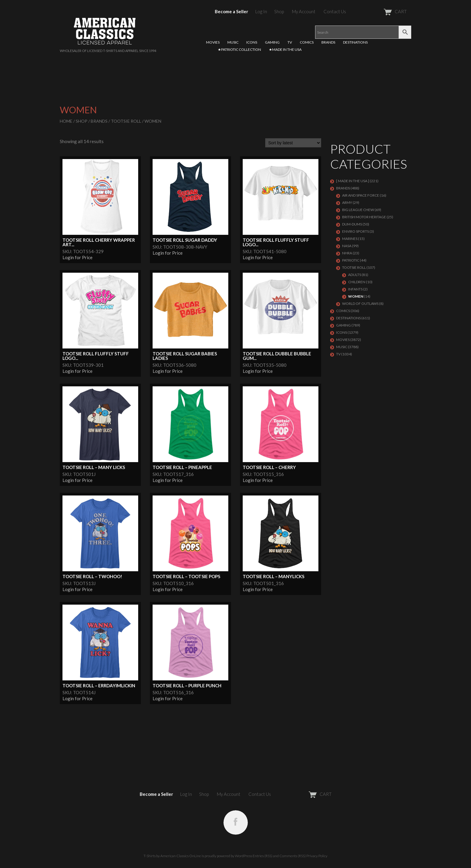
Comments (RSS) (293, 856)
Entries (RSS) (263, 856)
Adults (355, 275)
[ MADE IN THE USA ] (353, 181)
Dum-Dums (352, 224)
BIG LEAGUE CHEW (358, 210)
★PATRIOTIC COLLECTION (239, 49)
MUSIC (233, 42)
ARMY (347, 202)
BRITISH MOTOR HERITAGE (364, 217)
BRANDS (328, 42)
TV (290, 42)
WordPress (243, 856)
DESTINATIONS (355, 42)
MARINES (350, 239)
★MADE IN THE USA (285, 49)
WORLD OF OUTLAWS (360, 304)
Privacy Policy (317, 856)
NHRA (347, 253)
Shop (279, 11)
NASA (347, 246)
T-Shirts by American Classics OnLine (172, 856)
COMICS (307, 42)
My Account (304, 11)
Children (357, 282)
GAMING (272, 42)
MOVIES (213, 42)
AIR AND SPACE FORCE (361, 195)
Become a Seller (231, 11)
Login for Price (77, 257)
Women (356, 296)
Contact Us (335, 11)
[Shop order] (293, 143)
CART (380, 11)
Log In (261, 11)
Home (66, 121)
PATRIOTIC (351, 260)
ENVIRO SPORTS (356, 231)
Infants (355, 289)
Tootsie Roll (126, 121)
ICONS (252, 42)
